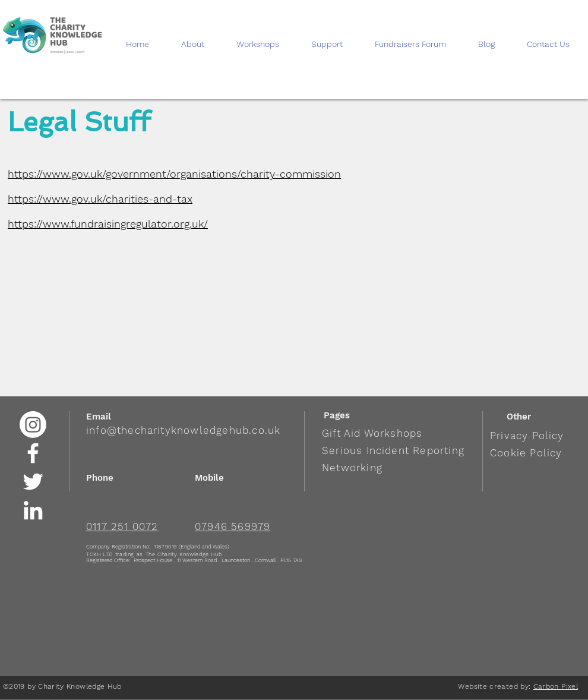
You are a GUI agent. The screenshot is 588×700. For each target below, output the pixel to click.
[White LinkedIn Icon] (33, 510)
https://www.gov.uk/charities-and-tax (100, 199)
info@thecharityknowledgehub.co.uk (183, 430)
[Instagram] (33, 425)
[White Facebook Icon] (33, 453)
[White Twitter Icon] (33, 482)
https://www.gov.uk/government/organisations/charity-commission (174, 174)
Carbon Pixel (556, 686)
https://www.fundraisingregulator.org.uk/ (108, 224)
